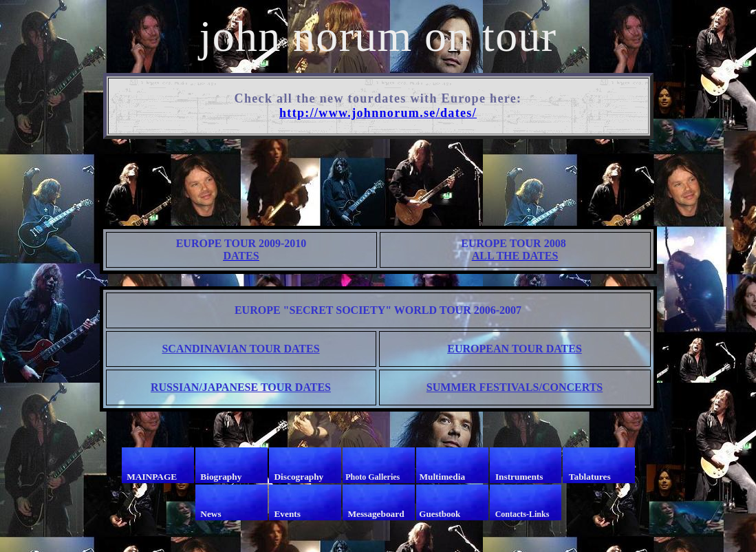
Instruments (519, 477)
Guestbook (440, 514)
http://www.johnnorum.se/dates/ (378, 113)
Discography (299, 477)
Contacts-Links (522, 514)
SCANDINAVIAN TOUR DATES (240, 349)
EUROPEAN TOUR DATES (515, 349)
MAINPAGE (152, 477)
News (210, 514)
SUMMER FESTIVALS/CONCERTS (515, 387)
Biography (221, 477)
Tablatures (590, 477)
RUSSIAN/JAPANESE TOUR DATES (241, 387)
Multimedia (442, 477)
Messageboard (376, 514)
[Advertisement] (381, 181)
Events (287, 514)
